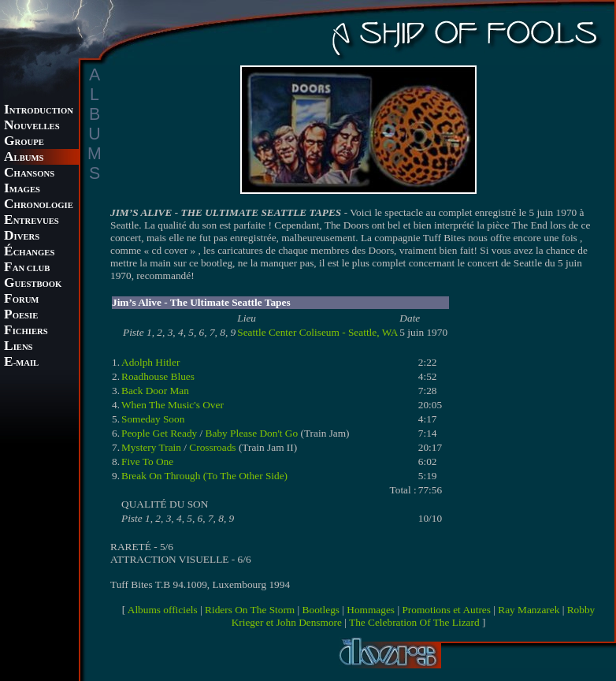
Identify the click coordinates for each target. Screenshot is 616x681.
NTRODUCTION (39, 111)
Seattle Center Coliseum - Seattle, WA (317, 332)
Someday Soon (153, 419)
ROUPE (24, 142)
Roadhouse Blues (158, 376)
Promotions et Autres (446, 610)
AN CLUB (27, 268)
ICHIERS (26, 331)
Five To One (147, 461)
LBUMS (24, 158)
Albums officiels (163, 610)
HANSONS (29, 174)
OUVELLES (32, 127)
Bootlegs (321, 610)
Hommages (371, 610)
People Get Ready (159, 433)
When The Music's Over (173, 405)
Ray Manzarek (529, 610)
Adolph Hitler (150, 362)
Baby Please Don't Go (252, 433)
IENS (18, 347)
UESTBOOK (33, 284)
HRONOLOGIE (39, 205)
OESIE (21, 316)
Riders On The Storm (250, 610)
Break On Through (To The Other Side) (204, 476)
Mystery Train (151, 447)
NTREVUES (32, 221)
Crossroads (212, 447)
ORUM (21, 300)
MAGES (22, 190)
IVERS (22, 237)
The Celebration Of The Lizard (414, 622)
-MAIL (21, 363)
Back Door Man (155, 391)
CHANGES (29, 253)
